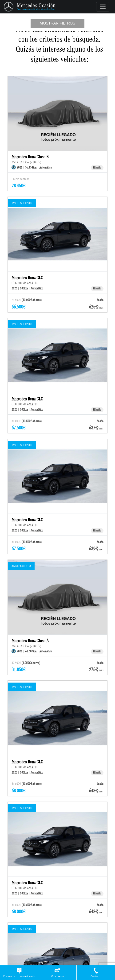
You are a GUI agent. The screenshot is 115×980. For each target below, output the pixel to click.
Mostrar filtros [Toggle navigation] (57, 23)
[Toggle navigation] (103, 7)
